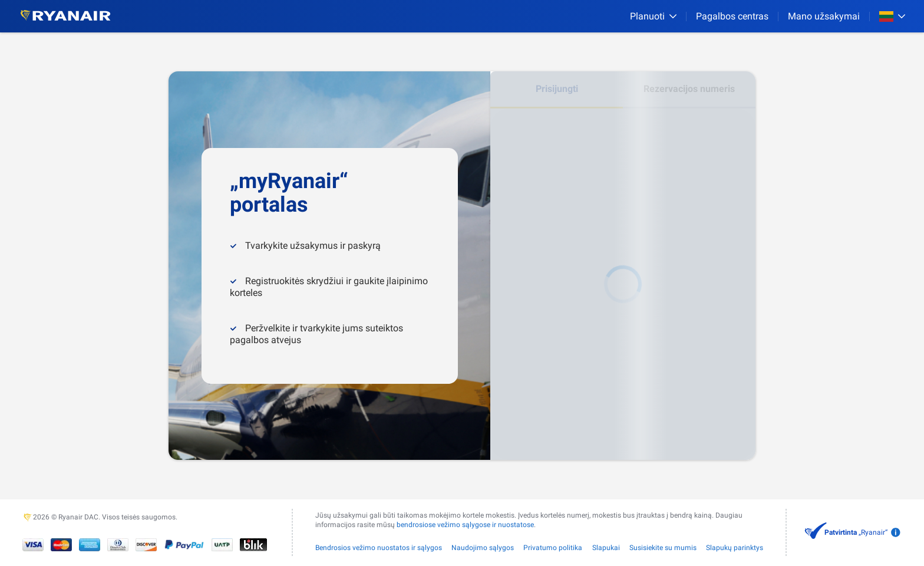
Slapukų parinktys (735, 548)
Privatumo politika (553, 548)
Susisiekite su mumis (663, 548)
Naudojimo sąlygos (483, 548)
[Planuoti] (653, 16)
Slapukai (606, 548)
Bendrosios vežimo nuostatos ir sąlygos (379, 548)
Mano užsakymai (824, 16)
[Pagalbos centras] (732, 16)
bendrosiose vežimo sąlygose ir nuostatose (465, 525)
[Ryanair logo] (65, 16)
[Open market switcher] (892, 17)
